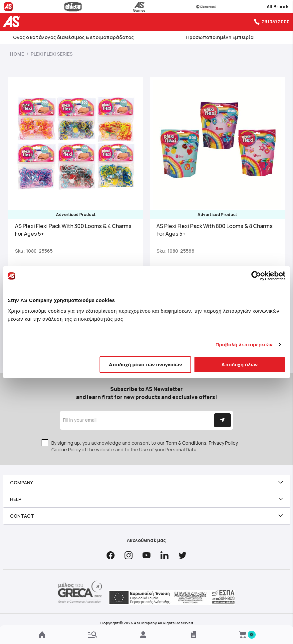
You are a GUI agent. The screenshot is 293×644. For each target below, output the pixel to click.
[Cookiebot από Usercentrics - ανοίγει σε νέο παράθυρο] (256, 276)
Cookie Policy (66, 449)
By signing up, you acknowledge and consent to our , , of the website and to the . (145, 446)
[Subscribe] (222, 420)
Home (17, 54)
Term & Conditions (186, 443)
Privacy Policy (223, 443)
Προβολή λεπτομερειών (244, 344)
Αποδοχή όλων (240, 364)
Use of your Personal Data (168, 449)
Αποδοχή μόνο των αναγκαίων (146, 364)
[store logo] (13, 21)
